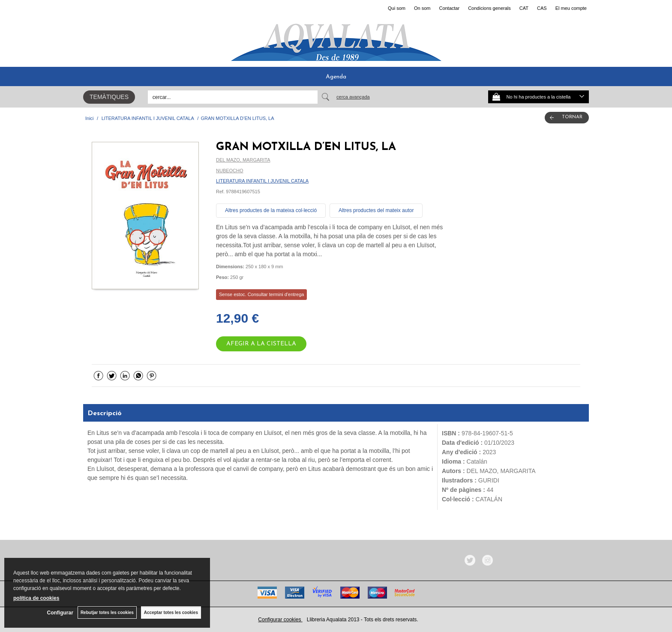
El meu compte (571, 8)
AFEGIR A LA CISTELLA (261, 344)
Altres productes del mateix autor (376, 210)
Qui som (397, 8)
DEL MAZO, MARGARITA (243, 160)
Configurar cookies (280, 620)
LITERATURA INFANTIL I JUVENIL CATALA (262, 181)
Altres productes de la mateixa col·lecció (271, 210)
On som (422, 8)
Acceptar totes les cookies (171, 613)
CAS (542, 8)
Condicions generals (489, 8)
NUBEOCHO (230, 171)
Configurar (60, 613)
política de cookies (36, 598)
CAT (524, 8)
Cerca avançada (353, 97)
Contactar (449, 8)
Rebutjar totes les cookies (107, 613)
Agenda (336, 77)
